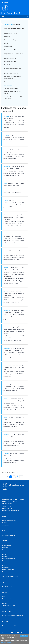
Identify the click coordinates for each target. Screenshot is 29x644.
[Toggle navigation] (3, 16)
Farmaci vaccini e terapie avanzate (13, 40)
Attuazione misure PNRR (9, 535)
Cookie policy (6, 525)
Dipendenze (7, 37)
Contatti (5, 523)
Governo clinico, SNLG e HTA (12, 50)
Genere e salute (8, 46)
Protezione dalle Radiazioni (11, 73)
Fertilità (6, 43)
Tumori (6, 102)
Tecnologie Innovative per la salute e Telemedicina (14, 98)
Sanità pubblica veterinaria (11, 88)
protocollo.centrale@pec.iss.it (13, 510)
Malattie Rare (8, 65)
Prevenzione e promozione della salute (13, 69)
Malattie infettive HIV (10, 58)
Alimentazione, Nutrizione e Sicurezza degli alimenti (14, 29)
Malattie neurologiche (10, 62)
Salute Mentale (8, 85)
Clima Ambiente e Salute (11, 33)
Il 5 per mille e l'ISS (7, 586)
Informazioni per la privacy (9, 521)
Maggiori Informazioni (7, 642)
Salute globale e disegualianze (12, 82)
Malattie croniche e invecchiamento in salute (14, 54)
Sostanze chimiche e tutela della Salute (13, 93)
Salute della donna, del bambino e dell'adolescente (13, 77)
